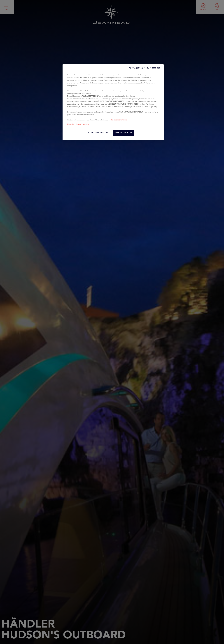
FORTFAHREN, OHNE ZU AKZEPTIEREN (145, 68)
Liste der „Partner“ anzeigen (79, 124)
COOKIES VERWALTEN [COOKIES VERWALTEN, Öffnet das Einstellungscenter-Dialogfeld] (98, 133)
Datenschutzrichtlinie (119, 120)
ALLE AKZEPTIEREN (124, 133)
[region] (113, 102)
